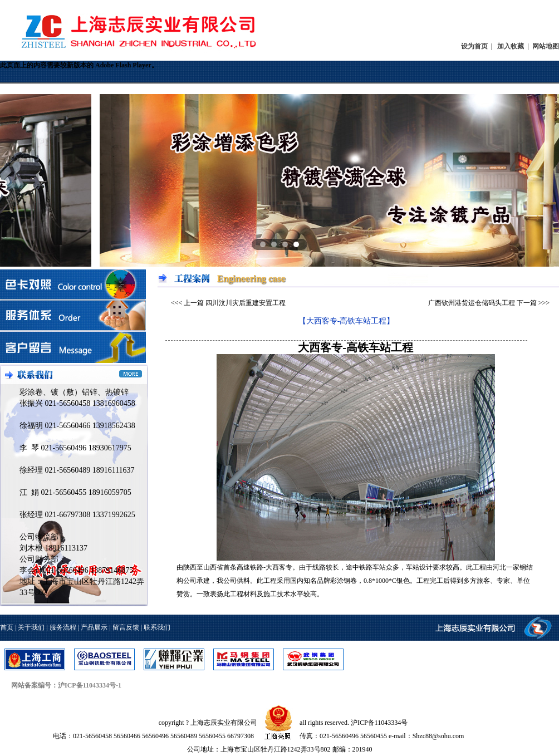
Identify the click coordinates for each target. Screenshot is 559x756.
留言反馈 (126, 627)
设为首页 (474, 46)
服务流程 (63, 627)
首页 (7, 627)
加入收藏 (511, 46)
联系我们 (157, 627)
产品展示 (94, 627)
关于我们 (31, 627)
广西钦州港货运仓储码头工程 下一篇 (482, 303)
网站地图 (546, 46)
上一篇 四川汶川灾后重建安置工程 (235, 303)
